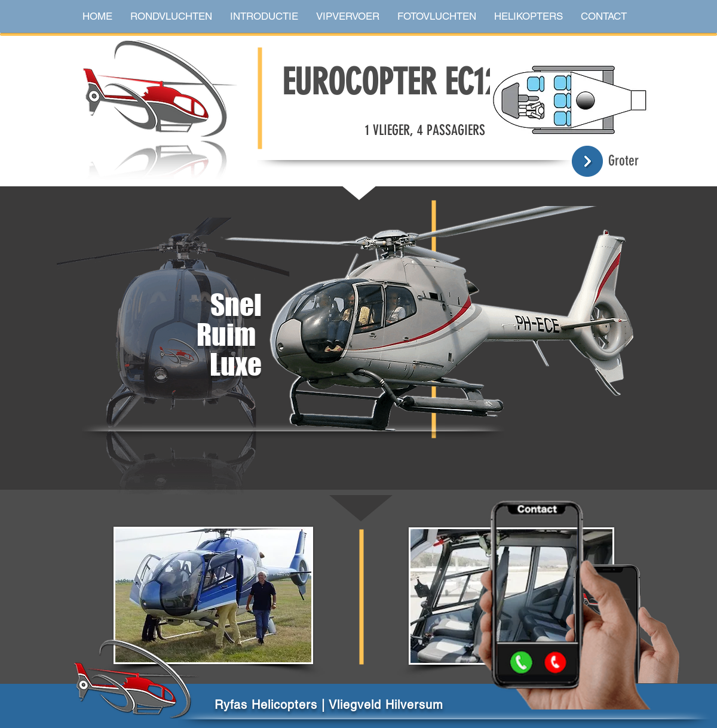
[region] (355, 352)
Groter (623, 161)
